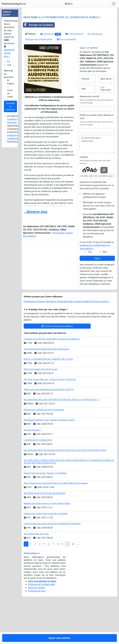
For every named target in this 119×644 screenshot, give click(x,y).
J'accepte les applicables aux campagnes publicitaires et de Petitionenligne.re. (16, 209)
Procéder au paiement (10, 187)
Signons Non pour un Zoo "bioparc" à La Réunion (45, 511)
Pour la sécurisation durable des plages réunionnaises (46, 386)
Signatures (51, 72)
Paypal (10, 164)
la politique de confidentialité (16, 216)
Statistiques (95, 71)
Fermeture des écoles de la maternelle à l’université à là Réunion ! (52, 376)
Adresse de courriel (89, 134)
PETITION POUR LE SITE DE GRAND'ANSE (45, 531)
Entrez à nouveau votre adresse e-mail (97, 154)
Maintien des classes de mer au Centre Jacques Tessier (47, 541)
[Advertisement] (69, 31)
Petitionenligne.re (14, 4)
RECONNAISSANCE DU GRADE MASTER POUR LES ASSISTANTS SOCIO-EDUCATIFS (65, 488)
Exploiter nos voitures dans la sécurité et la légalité (46, 551)
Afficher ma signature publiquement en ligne (94, 233)
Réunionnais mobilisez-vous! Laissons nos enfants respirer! (49, 457)
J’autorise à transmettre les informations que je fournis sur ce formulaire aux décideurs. (99, 263)
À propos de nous (37, 628)
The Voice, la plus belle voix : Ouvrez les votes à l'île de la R (50, 417)
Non (105, 289)
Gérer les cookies (37, 625)
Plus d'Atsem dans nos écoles (36, 571)
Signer (97, 296)
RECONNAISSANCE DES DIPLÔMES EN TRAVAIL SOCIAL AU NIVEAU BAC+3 (61, 437)
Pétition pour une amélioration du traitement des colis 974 (49, 427)
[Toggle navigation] (114, 4)
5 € (8, 142)
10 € (9, 145)
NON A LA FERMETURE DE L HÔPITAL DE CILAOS (48, 397)
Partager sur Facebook (38, 62)
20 (73, 582)
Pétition (30, 71)
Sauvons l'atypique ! (32, 467)
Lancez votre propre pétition (57, 364)
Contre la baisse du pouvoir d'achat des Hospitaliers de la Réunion (52, 561)
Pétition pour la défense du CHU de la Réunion (44, 447)
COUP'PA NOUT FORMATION (38, 478)
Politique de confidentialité (39, 77)
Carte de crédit (10, 174)
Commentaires (74, 71)
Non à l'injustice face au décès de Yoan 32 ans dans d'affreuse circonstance (56, 521)
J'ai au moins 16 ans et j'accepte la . (97, 283)
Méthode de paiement (9, 154)
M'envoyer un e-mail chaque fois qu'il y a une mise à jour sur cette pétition (99, 243)
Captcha (84, 194)
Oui (90, 289)
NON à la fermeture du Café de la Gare (40, 407)
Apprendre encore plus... (9, 132)
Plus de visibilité (66, 77)
